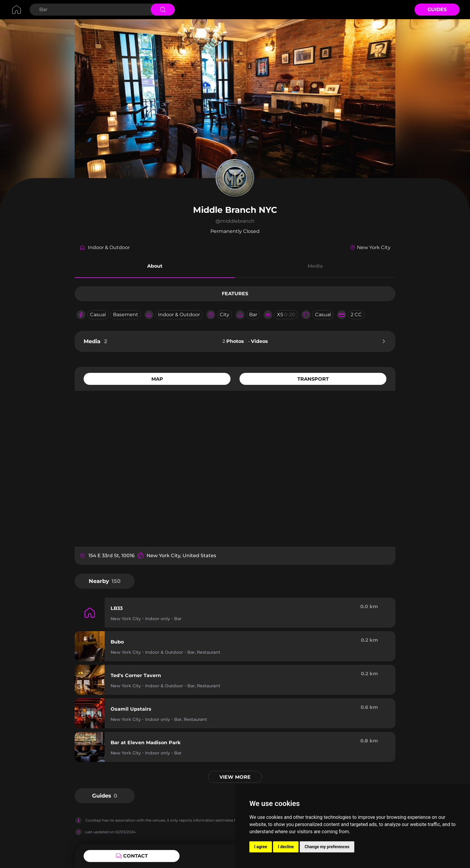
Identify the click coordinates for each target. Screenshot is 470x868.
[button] (155, 267)
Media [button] (315, 266)
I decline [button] (286, 847)
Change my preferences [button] (327, 847)
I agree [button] (261, 847)
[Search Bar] (89, 10)
